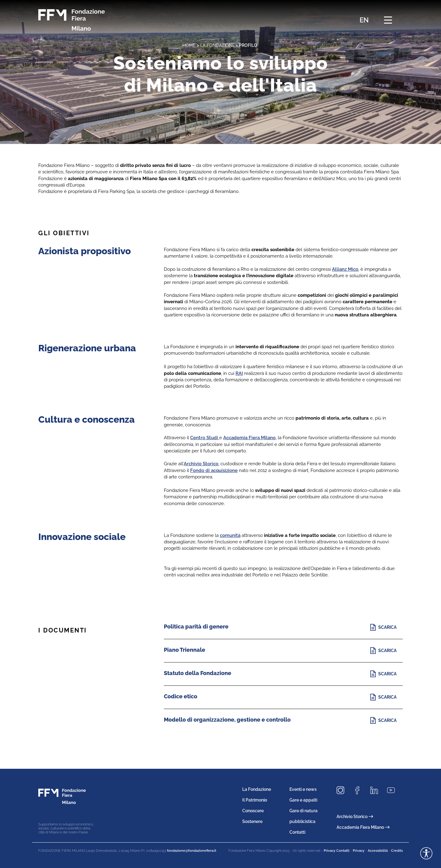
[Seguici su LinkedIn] (376, 791)
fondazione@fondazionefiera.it (192, 851)
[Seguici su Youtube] (393, 791)
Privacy (359, 851)
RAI (239, 373)
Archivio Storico (201, 464)
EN (364, 20)
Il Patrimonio (255, 800)
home (189, 45)
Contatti (297, 832)
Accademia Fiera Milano (249, 438)
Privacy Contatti (337, 851)
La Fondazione (218, 45)
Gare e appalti (303, 800)
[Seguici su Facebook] (360, 791)
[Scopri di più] (385, 627)
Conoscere (253, 811)
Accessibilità (378, 851)
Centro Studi (205, 438)
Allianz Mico (345, 269)
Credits (397, 851)
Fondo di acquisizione (214, 470)
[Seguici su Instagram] (343, 791)
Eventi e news (303, 789)
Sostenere (252, 821)
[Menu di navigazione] (388, 20)
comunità (230, 535)
